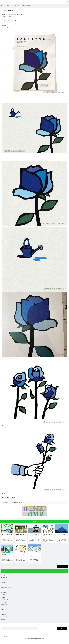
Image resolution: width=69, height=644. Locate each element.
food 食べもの (4, 588)
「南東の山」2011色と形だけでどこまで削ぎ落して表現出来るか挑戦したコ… (61, 544)
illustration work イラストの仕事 (16, 503)
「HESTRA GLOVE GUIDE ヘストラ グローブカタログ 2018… (34, 564)
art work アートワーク (5, 579)
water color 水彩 (4, 620)
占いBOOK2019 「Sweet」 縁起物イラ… (48, 539)
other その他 (3, 606)
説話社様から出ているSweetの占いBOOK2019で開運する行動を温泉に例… (48, 544)
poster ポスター (4, 615)
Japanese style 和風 (5, 593)
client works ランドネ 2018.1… (20, 559)
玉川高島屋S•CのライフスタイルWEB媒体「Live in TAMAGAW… (7, 563)
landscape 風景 (4, 596)
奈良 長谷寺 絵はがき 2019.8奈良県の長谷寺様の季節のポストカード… (21, 544)
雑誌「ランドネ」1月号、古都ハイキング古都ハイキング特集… (21, 563)
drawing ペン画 (4, 583)
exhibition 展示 (4, 586)
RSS (9, 639)
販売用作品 (3, 623)
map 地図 (3, 598)
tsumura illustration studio (33, 642)
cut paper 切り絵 (7, 503)
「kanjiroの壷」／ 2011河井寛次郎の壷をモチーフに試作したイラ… (34, 544)
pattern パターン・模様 (5, 610)
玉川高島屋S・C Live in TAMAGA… (6, 559)
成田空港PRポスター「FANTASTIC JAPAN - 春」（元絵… (7, 544)
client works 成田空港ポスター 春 (7, 539)
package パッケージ (5, 608)
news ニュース (4, 601)
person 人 (3, 613)
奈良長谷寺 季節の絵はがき (21, 538)
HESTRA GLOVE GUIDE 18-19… (34, 559)
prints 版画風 (4, 618)
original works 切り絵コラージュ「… (34, 539)
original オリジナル (5, 603)
